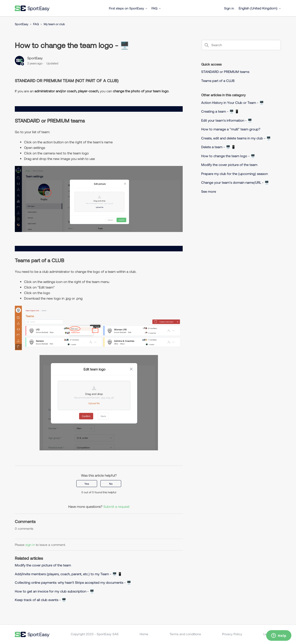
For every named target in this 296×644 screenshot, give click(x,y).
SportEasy (22, 24)
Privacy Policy (232, 634)
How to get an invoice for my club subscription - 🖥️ (55, 591)
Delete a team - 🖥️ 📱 (218, 147)
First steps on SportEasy (128, 8)
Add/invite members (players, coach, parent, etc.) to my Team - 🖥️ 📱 (68, 574)
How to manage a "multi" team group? (231, 129)
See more (209, 191)
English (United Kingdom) (260, 8)
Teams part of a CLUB (218, 81)
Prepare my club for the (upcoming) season (234, 174)
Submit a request (116, 506)
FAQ (156, 8)
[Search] (241, 45)
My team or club (54, 24)
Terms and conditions (185, 634)
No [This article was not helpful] (111, 484)
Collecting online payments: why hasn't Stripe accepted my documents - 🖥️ (73, 582)
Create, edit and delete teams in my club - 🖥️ (236, 138)
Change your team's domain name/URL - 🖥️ (235, 182)
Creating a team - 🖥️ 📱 (220, 111)
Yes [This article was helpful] (87, 484)
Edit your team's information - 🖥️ (227, 120)
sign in (30, 545)
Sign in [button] (229, 8)
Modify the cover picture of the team (43, 565)
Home (144, 634)
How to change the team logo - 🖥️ (228, 156)
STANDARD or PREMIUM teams (226, 72)
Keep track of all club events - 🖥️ (40, 600)
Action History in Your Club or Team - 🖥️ (233, 102)
